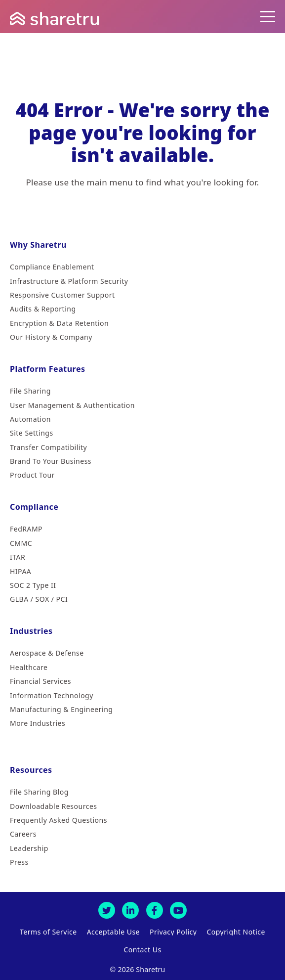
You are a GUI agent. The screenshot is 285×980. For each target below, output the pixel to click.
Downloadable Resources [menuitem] (53, 806)
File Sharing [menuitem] (30, 391)
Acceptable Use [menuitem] (113, 932)
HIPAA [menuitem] (20, 571)
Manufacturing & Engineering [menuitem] (61, 709)
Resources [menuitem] (31, 770)
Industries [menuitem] (31, 631)
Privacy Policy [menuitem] (173, 932)
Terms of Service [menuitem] (48, 932)
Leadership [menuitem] (29, 848)
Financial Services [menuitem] (41, 681)
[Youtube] (178, 910)
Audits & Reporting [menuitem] (43, 309)
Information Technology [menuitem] (52, 695)
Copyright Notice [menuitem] (236, 932)
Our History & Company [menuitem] (51, 337)
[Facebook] (155, 910)
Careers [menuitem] (23, 834)
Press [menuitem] (19, 862)
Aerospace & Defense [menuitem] (47, 653)
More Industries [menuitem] (38, 723)
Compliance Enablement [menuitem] (52, 267)
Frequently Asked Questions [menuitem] (59, 820)
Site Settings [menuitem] (32, 433)
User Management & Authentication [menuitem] (72, 405)
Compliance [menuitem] (34, 507)
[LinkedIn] (130, 910)
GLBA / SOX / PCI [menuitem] (39, 599)
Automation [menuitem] (30, 419)
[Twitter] (107, 910)
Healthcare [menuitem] (29, 667)
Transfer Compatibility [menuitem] (48, 447)
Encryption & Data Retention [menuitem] (59, 323)
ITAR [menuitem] (18, 557)
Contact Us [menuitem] (142, 950)
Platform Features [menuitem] (48, 369)
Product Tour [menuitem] (32, 475)
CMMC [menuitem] (21, 543)
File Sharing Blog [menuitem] (39, 792)
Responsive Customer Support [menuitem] (62, 295)
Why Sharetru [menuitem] (38, 245)
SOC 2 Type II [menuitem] (33, 585)
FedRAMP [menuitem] (26, 529)
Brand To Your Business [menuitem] (51, 461)
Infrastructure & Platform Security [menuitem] (69, 281)
